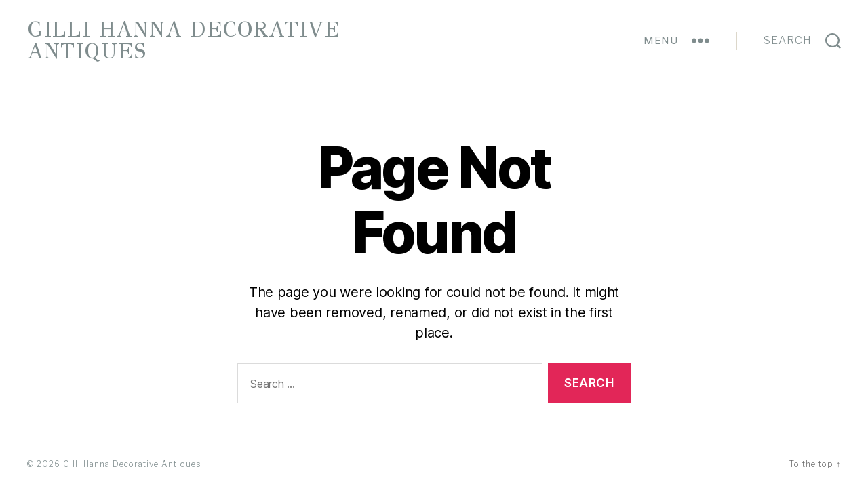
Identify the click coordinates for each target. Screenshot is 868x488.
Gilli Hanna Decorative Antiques (184, 41)
